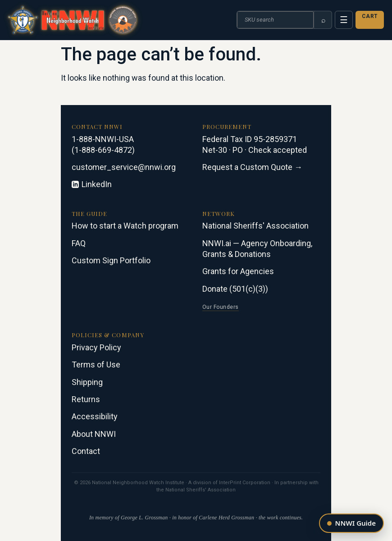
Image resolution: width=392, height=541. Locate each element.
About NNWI (94, 434)
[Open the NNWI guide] (351, 523)
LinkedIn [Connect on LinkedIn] (92, 184)
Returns (86, 399)
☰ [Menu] (344, 20)
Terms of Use (96, 364)
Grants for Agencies (238, 271)
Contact (86, 451)
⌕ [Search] (324, 20)
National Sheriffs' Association (255, 226)
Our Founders (221, 307)
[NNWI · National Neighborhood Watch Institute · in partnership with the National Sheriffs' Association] (73, 20)
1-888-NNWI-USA (103, 139)
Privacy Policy (96, 347)
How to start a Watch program (125, 226)
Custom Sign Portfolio (111, 260)
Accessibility (95, 416)
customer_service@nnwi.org (124, 167)
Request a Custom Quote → (252, 167)
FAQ (79, 243)
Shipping (87, 382)
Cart (370, 16)
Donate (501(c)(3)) (235, 289)
